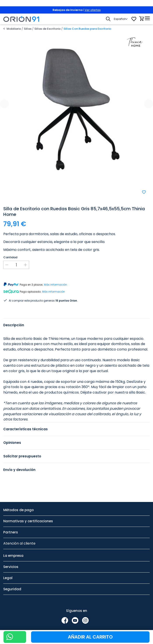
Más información (55, 285)
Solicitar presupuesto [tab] (22, 456)
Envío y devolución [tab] (19, 470)
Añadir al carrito (90, 637)
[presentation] (4, 104)
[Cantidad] (16, 265)
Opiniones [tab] (12, 443)
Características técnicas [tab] (25, 429)
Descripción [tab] (14, 325)
